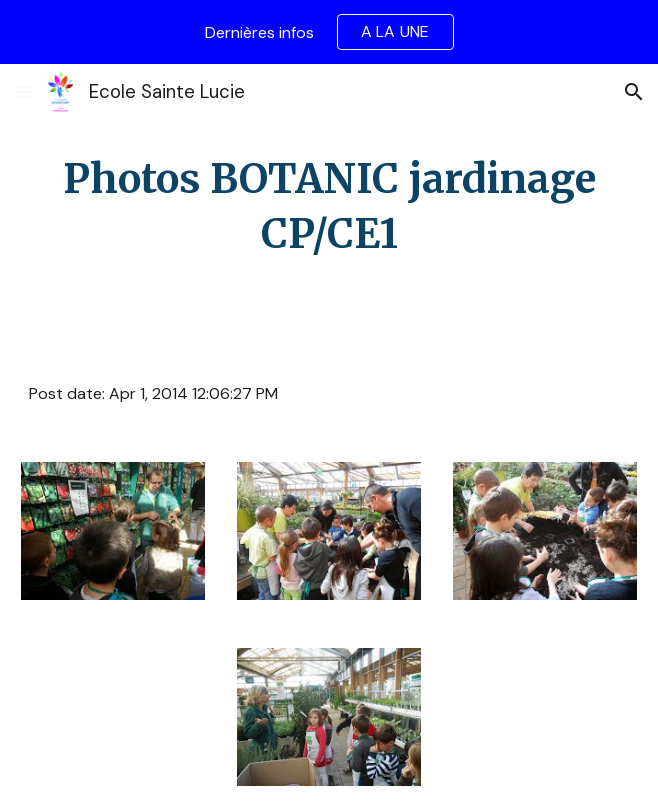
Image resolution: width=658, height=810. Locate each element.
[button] (24, 91)
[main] (329, 207)
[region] (329, 32)
